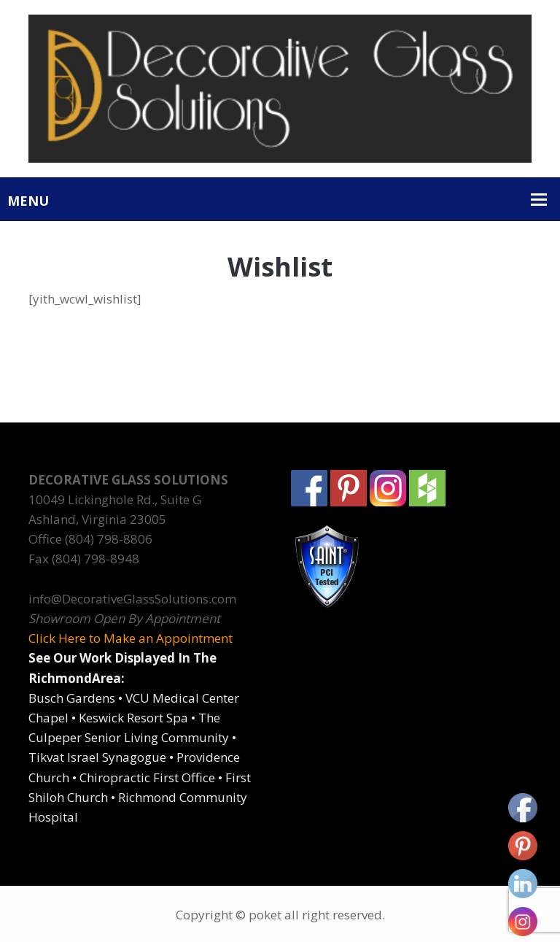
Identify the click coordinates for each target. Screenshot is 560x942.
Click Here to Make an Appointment (131, 638)
